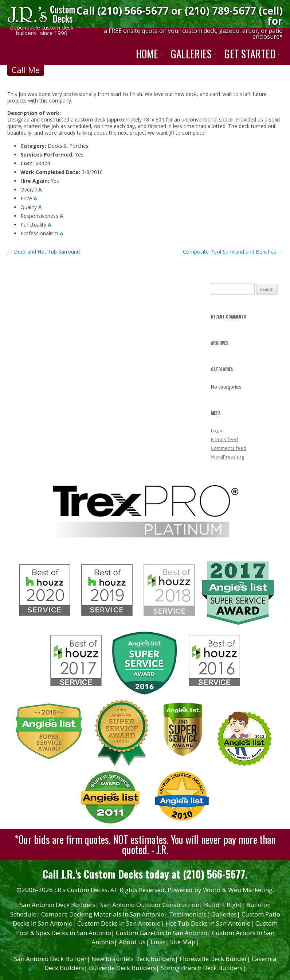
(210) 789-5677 (220, 11)
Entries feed (224, 439)
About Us (134, 942)
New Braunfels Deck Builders (135, 959)
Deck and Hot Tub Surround (44, 252)
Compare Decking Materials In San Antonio (104, 914)
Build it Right (224, 905)
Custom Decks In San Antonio (121, 923)
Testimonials (189, 914)
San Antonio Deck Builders (59, 905)
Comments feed (229, 448)
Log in (217, 431)
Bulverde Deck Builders (124, 968)
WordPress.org (228, 457)
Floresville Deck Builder (215, 959)
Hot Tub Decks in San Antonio (210, 923)
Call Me (26, 70)
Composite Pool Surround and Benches (233, 252)
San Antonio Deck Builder (52, 959)
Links (160, 942)
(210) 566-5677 (133, 11)
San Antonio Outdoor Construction (151, 905)
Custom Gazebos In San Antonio (163, 933)
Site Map (185, 942)
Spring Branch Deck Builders (203, 968)
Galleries (226, 914)
